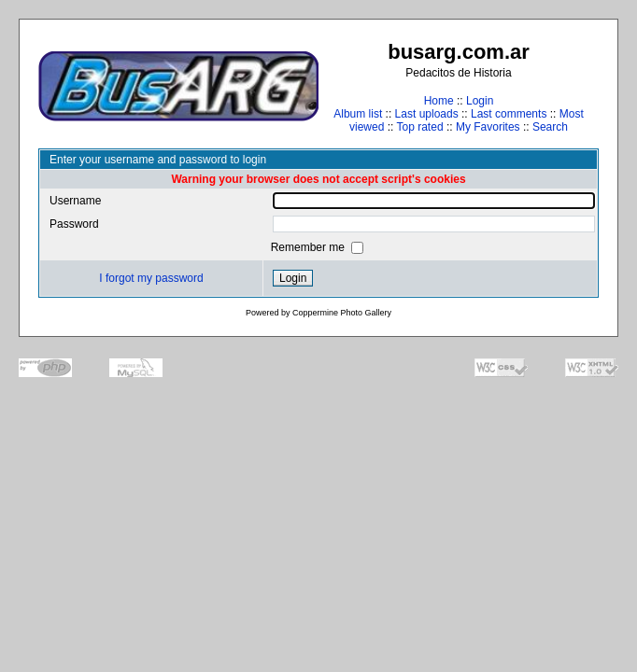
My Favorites (488, 127)
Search (550, 127)
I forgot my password (151, 278)
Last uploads (427, 114)
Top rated (420, 127)
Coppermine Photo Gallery (342, 313)
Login (480, 101)
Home (439, 101)
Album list (358, 114)
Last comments (509, 114)
